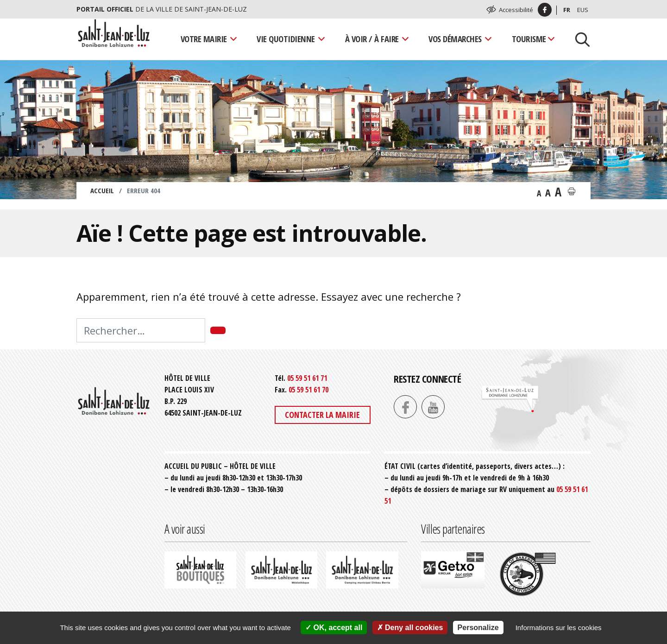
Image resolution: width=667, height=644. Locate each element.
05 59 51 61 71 (307, 378)
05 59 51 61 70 (308, 390)
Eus (583, 10)
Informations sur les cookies (559, 628)
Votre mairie (204, 39)
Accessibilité (516, 10)
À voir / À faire (372, 39)
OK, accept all (334, 628)
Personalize (478, 628)
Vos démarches (455, 39)
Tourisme (529, 39)
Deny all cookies (410, 628)
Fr (567, 10)
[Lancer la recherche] (579, 39)
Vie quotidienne (286, 39)
